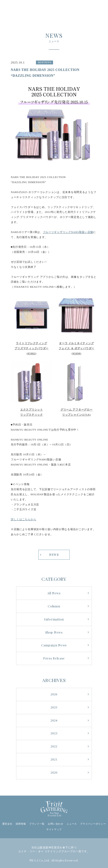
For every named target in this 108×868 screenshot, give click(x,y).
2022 (54, 746)
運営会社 (7, 824)
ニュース (72, 824)
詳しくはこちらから (24, 519)
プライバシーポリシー (93, 824)
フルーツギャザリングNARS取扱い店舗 (68, 232)
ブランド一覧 (37, 824)
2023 (54, 733)
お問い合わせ (55, 824)
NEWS (54, 554)
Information (54, 619)
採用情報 (21, 824)
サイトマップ (54, 829)
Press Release (54, 658)
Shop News (54, 632)
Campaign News (54, 645)
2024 (54, 721)
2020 (54, 773)
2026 (54, 694)
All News (54, 593)
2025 (54, 707)
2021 (54, 759)
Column (54, 606)
